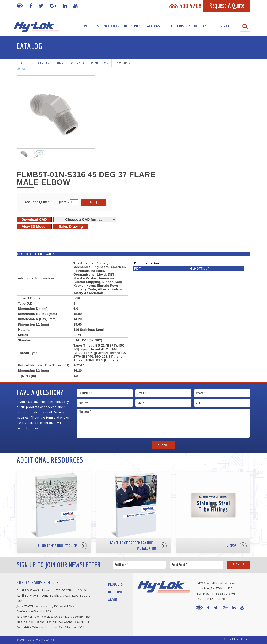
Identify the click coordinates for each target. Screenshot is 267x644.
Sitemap (245, 639)
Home (23, 63)
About (207, 26)
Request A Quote (227, 5)
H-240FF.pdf (199, 269)
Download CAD (34, 220)
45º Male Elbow (100, 63)
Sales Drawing (71, 227)
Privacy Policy (231, 639)
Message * (164, 423)
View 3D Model (34, 227)
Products (92, 26)
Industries (132, 26)
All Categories (41, 63)
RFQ (94, 202)
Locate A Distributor (181, 26)
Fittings (60, 63)
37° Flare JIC (77, 63)
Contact (223, 26)
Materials (112, 26)
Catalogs (153, 26)
